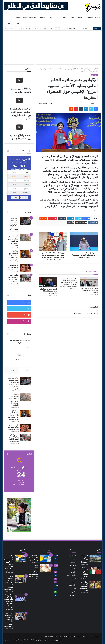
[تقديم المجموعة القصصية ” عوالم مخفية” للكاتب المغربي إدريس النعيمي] (20, 579)
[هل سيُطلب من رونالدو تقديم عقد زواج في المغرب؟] (26, 268)
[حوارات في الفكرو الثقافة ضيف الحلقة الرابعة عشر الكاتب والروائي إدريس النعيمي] (20, 616)
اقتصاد (72, 17)
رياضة (65, 17)
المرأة (73, 592)
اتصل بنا (34, 29)
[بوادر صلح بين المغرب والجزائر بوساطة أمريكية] (95, 571)
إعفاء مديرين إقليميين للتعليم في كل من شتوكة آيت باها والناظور (89, 290)
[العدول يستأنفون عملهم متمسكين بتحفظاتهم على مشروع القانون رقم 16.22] (45, 569)
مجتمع (80, 17)
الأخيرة (27, 370)
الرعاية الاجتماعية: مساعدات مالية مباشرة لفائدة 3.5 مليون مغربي (48, 291)
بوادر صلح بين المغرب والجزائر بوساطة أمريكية (84, 572)
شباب (73, 579)
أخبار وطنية (80, 69)
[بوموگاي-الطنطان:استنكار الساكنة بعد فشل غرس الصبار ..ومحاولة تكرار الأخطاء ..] (26, 237)
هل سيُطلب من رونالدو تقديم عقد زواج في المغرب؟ (13, 267)
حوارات (25, 17)
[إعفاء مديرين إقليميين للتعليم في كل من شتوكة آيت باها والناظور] (89, 282)
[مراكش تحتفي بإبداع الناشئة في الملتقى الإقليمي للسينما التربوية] (26, 278)
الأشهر (12, 370)
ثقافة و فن (42, 17)
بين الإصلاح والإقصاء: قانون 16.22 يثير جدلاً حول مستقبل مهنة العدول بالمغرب (13, 255)
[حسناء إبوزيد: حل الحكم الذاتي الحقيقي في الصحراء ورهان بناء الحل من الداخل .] (20, 598)
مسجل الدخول (85, 313)
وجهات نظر (18, 17)
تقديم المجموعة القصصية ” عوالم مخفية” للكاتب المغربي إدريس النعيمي (9, 583)
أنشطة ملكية (89, 17)
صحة (73, 582)
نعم (28, 347)
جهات (51, 17)
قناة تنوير (32, 17)
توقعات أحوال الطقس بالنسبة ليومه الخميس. (34, 558)
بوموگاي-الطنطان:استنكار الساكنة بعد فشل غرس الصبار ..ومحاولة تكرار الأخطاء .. (69, 29)
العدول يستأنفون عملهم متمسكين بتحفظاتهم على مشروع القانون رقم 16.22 (34, 572)
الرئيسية (98, 17)
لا (28, 351)
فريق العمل (20, 29)
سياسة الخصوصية (10, 29)
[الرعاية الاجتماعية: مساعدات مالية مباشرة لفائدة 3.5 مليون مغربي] (48, 282)
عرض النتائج (19, 360)
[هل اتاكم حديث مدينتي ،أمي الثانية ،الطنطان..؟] (95, 559)
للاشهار (28, 29)
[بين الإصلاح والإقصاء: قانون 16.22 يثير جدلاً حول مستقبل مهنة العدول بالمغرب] (26, 254)
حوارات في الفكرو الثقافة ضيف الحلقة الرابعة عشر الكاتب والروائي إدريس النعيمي (9, 620)
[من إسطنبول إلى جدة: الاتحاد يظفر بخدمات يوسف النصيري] (95, 585)
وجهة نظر (72, 566)
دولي (58, 17)
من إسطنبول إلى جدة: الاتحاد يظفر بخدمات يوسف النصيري (84, 587)
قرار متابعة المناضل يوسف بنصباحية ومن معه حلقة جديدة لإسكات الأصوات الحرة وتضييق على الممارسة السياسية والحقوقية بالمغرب (68, 282)
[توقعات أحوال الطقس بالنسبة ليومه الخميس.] (45, 559)
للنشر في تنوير (42, 29)
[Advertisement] (52, 46)
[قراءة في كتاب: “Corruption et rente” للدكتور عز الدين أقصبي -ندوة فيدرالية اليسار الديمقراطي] (20, 559)
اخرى (73, 572)
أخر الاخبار (87, 69)
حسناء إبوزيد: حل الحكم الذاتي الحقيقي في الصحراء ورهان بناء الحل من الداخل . (9, 602)
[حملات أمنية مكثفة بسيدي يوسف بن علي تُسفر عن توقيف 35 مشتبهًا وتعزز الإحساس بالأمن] (26, 221)
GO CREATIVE (49, 637)
